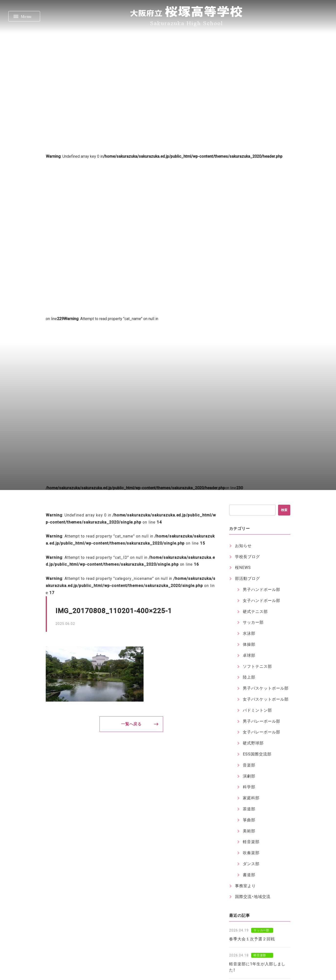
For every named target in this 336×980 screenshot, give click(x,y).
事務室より (245, 886)
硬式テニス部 (255, 612)
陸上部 (249, 677)
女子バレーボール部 (262, 732)
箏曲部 (249, 820)
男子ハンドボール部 (262, 590)
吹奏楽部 (251, 853)
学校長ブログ (247, 557)
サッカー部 (253, 622)
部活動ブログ (247, 579)
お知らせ (243, 546)
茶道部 (249, 809)
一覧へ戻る (131, 724)
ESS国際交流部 (257, 754)
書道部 (249, 875)
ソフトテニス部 (257, 666)
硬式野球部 (253, 743)
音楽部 (249, 765)
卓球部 (249, 655)
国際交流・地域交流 (253, 897)
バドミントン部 (257, 710)
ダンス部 (251, 864)
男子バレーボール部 (262, 721)
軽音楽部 (251, 842)
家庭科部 (251, 798)
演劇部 (249, 776)
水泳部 (249, 633)
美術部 (249, 831)
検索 (284, 510)
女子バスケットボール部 (266, 699)
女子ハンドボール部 (262, 601)
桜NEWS (243, 568)
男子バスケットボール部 (266, 688)
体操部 (249, 644)
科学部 (249, 787)
